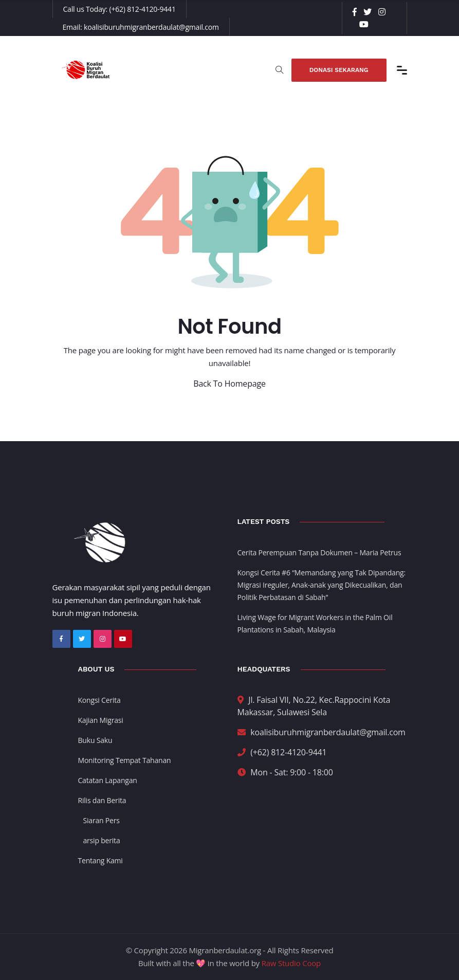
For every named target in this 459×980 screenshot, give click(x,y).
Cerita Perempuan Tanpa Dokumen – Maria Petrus (319, 552)
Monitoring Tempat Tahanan (125, 760)
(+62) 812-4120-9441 (143, 9)
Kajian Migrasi (101, 720)
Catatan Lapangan (108, 780)
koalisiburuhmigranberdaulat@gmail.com (151, 27)
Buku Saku (95, 740)
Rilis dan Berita (102, 800)
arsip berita (102, 840)
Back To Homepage (229, 384)
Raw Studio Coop (291, 963)
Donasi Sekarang (339, 70)
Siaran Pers (102, 820)
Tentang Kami (100, 860)
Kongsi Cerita (99, 700)
